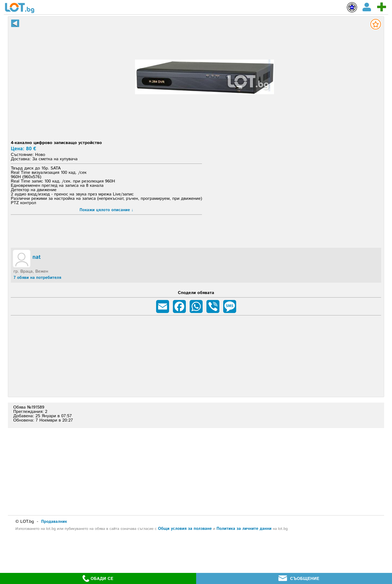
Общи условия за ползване (185, 529)
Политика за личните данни (244, 529)
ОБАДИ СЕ (98, 578)
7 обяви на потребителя (37, 278)
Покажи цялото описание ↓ (106, 210)
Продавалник (54, 522)
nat (37, 257)
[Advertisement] (205, 136)
